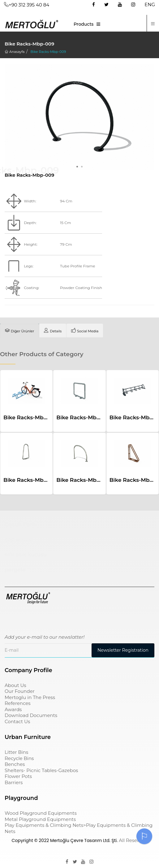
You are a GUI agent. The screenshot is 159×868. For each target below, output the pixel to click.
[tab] (19, 330)
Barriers (14, 782)
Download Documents (31, 715)
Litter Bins (16, 752)
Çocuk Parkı (21, 525)
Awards (13, 709)
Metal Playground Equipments (40, 819)
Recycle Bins (19, 758)
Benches (15, 764)
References (18, 703)
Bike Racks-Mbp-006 (32, 417)
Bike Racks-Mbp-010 (84, 480)
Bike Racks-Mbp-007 (31, 480)
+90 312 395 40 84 (27, 5)
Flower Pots (18, 776)
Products (84, 24)
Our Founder (20, 691)
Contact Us (17, 721)
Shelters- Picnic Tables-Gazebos (41, 770)
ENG (150, 4)
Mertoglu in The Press (30, 697)
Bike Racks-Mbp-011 (83, 417)
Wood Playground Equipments (41, 813)
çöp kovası (19, 539)
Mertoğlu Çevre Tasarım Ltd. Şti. (84, 840)
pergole (15, 570)
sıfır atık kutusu (26, 555)
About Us (15, 685)
